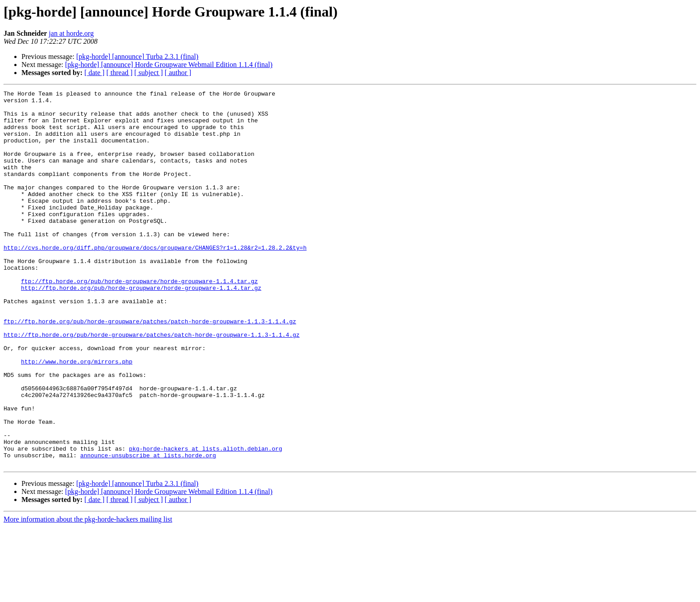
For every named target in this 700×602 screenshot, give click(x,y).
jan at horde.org (71, 33)
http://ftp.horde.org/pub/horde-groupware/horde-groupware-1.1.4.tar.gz (141, 328)
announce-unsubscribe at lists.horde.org (148, 529)
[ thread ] (119, 73)
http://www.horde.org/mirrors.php (77, 416)
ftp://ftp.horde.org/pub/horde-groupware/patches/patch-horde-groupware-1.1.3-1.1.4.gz (150, 368)
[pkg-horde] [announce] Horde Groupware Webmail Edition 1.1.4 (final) (169, 65)
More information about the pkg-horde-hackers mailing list (88, 594)
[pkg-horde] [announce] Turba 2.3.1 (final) (137, 56)
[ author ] (178, 73)
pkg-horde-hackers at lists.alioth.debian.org (206, 521)
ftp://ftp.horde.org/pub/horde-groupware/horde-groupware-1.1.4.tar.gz (139, 320)
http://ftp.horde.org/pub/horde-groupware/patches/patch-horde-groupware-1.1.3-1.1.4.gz (152, 384)
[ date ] (94, 73)
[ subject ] (149, 73)
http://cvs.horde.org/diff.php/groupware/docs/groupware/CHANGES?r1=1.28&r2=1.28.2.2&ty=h (155, 280)
